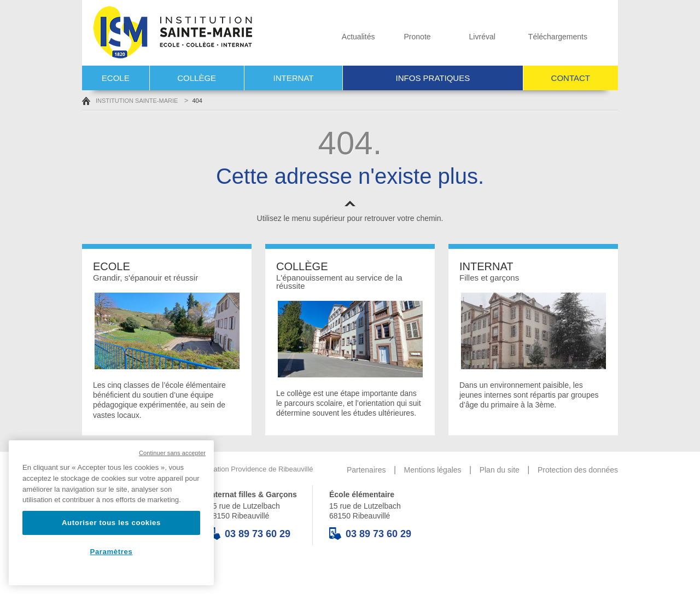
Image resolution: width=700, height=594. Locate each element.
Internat (294, 78)
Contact (571, 78)
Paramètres (112, 552)
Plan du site (500, 470)
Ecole (116, 78)
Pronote (407, 37)
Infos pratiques (433, 78)
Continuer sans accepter (172, 453)
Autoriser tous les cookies (111, 523)
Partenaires (366, 470)
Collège (197, 78)
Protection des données (578, 470)
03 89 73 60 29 (249, 534)
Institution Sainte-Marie (130, 101)
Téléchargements (546, 37)
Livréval (467, 37)
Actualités (343, 37)
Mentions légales (433, 470)
